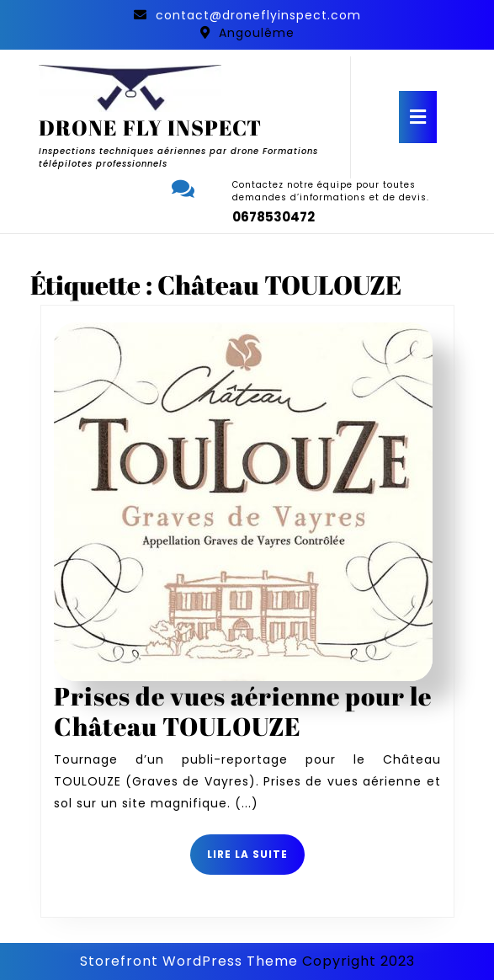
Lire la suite (256, 860)
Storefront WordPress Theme (189, 961)
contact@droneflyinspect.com (258, 15)
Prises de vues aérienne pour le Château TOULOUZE (243, 711)
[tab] (418, 117)
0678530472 (274, 217)
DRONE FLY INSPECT (150, 128)
